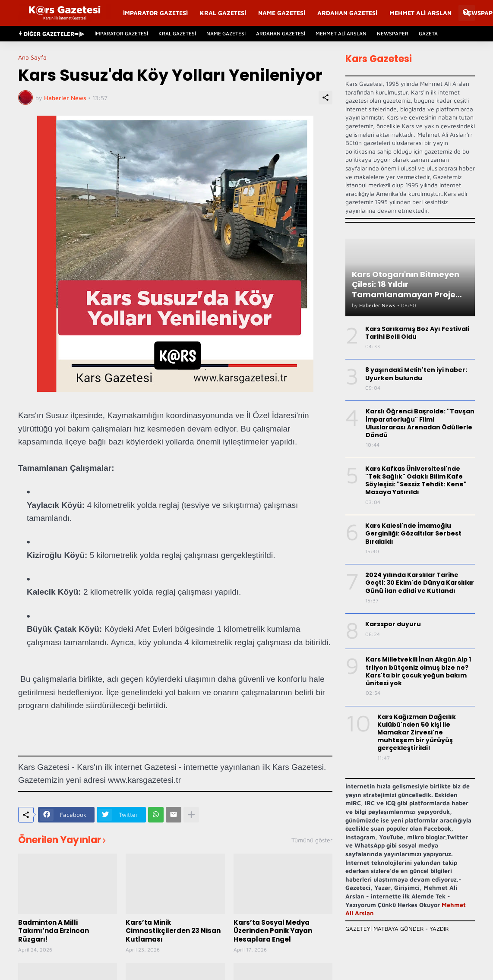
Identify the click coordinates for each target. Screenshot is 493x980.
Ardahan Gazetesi (347, 13)
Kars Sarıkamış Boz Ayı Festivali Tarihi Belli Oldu (417, 333)
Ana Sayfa (32, 57)
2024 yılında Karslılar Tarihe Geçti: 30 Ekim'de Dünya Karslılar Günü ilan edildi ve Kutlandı (420, 583)
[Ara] (467, 13)
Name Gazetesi (282, 13)
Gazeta (428, 33)
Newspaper (393, 33)
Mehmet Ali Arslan (420, 13)
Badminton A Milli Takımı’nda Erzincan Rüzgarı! (54, 931)
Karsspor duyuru (393, 624)
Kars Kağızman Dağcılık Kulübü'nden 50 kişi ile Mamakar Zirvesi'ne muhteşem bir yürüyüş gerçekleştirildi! (417, 733)
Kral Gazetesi (223, 13)
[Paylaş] (326, 98)
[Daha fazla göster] (191, 815)
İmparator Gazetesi (155, 13)
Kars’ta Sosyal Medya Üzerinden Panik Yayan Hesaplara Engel (273, 931)
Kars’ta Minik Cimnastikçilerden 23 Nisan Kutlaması (173, 931)
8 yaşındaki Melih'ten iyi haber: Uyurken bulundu (416, 374)
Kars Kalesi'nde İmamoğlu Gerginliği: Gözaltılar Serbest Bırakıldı (413, 534)
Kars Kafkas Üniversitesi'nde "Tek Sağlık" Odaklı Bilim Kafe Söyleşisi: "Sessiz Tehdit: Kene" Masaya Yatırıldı (416, 481)
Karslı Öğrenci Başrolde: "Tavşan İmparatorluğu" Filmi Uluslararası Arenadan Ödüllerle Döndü (420, 423)
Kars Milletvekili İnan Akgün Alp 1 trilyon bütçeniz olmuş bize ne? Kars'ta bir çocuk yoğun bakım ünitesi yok (418, 671)
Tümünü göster (312, 840)
